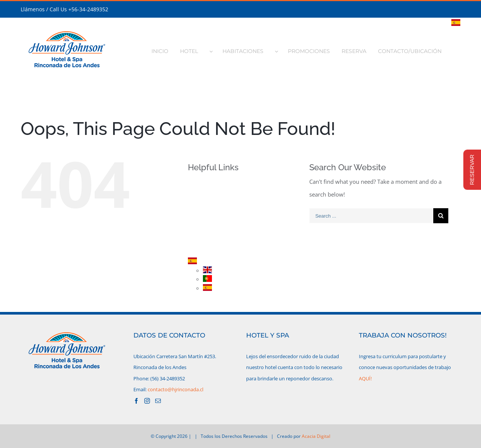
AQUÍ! (365, 378)
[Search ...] (371, 216)
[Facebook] (136, 401)
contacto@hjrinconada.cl (175, 389)
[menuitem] (164, 49)
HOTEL (209, 196)
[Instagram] (147, 401)
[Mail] (158, 401)
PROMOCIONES (220, 222)
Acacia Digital (316, 436)
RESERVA (212, 235)
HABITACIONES (219, 210)
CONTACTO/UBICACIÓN (230, 249)
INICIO (209, 183)
